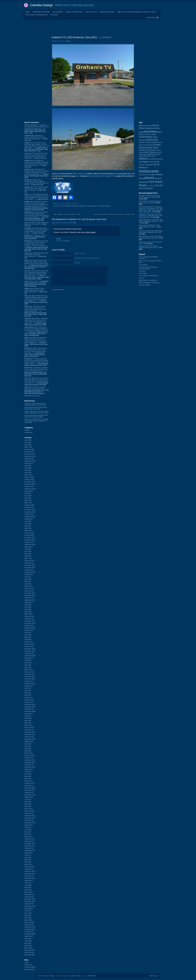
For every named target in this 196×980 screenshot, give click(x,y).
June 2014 (28, 774)
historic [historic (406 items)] (143, 159)
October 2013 (29, 792)
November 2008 (30, 929)
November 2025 (30, 456)
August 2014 (29, 769)
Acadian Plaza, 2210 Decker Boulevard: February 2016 (148, 247)
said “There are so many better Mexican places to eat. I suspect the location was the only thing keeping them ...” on (36, 311)
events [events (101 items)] (141, 145)
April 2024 (28, 500)
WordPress (92, 976)
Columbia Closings (41, 5)
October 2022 (29, 542)
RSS (74, 223)
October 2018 (29, 653)
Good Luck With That (74, 12)
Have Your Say (91, 12)
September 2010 (30, 878)
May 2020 (28, 609)
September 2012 (30, 823)
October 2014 (29, 765)
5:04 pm (67, 241)
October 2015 (29, 737)
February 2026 (29, 449)
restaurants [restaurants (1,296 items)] (149, 171)
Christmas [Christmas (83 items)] (147, 134)
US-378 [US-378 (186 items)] (159, 185)
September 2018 (30, 656)
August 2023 (29, 519)
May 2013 (28, 804)
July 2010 (28, 883)
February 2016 (29, 728)
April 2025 (28, 473)
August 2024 (29, 491)
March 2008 (28, 948)
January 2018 (29, 674)
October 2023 (29, 514)
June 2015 (28, 746)
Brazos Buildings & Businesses (149, 283)
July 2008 (28, 939)
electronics (83, 206)
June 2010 (28, 885)
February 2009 (29, 922)
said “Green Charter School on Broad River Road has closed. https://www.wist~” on (36, 189)
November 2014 (30, 762)
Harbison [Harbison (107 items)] (151, 154)
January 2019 (29, 646)
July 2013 (28, 799)
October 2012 (29, 820)
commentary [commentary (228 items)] (145, 137)
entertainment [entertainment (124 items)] (156, 142)
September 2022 (30, 544)
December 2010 (30, 871)
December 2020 (30, 593)
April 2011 (28, 862)
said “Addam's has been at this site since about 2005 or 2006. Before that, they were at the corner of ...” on (37, 264)
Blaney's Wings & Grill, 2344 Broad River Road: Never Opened (150, 237)
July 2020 (28, 605)
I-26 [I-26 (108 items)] (150, 159)
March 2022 (28, 558)
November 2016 (30, 707)
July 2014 (28, 772)
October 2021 (29, 570)
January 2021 (29, 591)
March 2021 (28, 586)
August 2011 (29, 853)
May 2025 (28, 470)
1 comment (105, 37)
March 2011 (28, 864)
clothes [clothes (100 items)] (154, 134)
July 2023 (28, 521)
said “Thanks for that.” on (35, 237)
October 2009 (29, 904)
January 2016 (29, 730)
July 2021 (28, 577)
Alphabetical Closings (41, 12)
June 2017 (28, 690)
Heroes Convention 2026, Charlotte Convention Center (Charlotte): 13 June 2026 (36, 421)
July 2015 (28, 744)
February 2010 (29, 894)
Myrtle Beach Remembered (148, 280)
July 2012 (28, 827)
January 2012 (29, 841)
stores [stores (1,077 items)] (149, 178)
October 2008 (29, 932)
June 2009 (28, 913)
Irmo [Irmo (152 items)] (154, 159)
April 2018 (28, 667)
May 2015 (28, 748)
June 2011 (28, 857)
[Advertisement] (98, 27)
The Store (54, 15)
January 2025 (29, 479)
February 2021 (29, 588)
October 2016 (29, 709)
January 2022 (29, 563)
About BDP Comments (32, 396)
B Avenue (76, 206)
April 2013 (28, 806)
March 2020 (28, 614)
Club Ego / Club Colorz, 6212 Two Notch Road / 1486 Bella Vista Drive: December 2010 (151, 216)
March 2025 (28, 475)
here (77, 176)
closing (27, 430)
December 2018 (30, 649)
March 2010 (28, 892)
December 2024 (30, 482)
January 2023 (29, 535)
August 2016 (29, 714)
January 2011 (29, 869)
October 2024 (29, 486)
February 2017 (29, 700)
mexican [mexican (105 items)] (142, 165)
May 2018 (28, 665)
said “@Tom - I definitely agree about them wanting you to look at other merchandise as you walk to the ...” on (36, 322)
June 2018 (28, 663)
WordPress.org (29, 969)
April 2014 (28, 779)
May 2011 (28, 860)
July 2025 (28, 466)
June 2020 (28, 607)
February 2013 (29, 811)
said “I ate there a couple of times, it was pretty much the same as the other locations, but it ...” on (36, 372)
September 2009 (30, 906)
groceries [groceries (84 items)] (159, 152)
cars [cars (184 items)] (160, 132)
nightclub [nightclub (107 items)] (149, 165)
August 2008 (29, 936)
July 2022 (28, 549)
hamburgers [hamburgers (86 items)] (143, 154)
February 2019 (29, 644)
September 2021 (30, 572)
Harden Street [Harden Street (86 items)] (151, 156)
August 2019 (29, 630)
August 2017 (29, 686)
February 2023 (29, 533)
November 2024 (30, 484)
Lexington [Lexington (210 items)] (144, 162)
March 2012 (28, 837)
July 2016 (28, 716)
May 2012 (28, 832)
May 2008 (28, 943)
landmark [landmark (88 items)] (160, 159)
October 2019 (29, 626)
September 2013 (30, 795)
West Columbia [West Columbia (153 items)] (146, 188)
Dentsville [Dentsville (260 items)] (152, 140)
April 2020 (28, 612)
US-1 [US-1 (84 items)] (148, 186)
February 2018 (29, 672)
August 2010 (29, 881)
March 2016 (28, 725)
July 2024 (28, 493)
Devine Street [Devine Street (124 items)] (144, 142)
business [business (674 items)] (151, 131)
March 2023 (28, 531)
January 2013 (29, 813)
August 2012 (29, 825)
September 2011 (30, 850)
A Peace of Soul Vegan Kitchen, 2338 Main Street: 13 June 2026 (35, 404)
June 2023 (28, 524)
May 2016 (28, 721)
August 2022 (29, 547)
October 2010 (29, 876)
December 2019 (30, 621)
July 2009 (28, 911)
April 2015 (28, 751)
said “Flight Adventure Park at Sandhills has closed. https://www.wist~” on (36, 255)
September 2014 (30, 767)
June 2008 (28, 941)
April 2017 (28, 695)
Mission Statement (107, 12)
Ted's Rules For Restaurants (36, 15)
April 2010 (28, 890)
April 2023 (28, 528)
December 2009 (30, 899)
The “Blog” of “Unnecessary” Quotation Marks (148, 268)
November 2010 (30, 874)
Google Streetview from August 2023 (101, 176)
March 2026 (28, 447)
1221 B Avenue (67, 206)
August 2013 (29, 797)
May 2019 (28, 637)
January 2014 (29, 786)
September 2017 (30, 684)
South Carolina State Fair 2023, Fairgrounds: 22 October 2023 (114, 214)
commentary (29, 432)
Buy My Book (58, 12)
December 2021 (30, 565)
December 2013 (30, 788)
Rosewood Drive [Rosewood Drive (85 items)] (144, 175)
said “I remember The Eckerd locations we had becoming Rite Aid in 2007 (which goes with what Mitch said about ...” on (37, 173)
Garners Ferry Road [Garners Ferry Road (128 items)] (147, 150)
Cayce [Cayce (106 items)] (141, 134)
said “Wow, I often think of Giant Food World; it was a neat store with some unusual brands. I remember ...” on (36, 352)
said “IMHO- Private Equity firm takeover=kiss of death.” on (37, 224)
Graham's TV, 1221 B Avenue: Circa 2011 (74, 37)
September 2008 (30, 934)
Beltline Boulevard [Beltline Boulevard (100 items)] (145, 126)
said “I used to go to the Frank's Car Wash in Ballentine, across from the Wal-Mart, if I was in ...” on (36, 331)
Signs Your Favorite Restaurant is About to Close (136, 12)
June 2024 (28, 496)
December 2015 (30, 732)
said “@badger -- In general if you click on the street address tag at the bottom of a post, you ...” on (37, 129)
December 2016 (30, 704)
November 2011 (30, 846)
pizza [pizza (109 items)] (146, 168)
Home (28, 12)
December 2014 (30, 760)
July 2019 (28, 633)
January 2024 (29, 507)
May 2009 (28, 915)
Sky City (142, 278)
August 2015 (29, 741)
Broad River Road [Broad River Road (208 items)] (149, 127)
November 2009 (30, 901)
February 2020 (29, 616)
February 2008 (29, 950)
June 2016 (28, 718)
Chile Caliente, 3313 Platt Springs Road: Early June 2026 (36, 408)
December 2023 (30, 510)
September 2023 (30, 517)
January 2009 (29, 925)
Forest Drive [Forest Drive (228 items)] (152, 148)
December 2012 (30, 816)
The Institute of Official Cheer (148, 276)
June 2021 (28, 579)
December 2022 (30, 537)
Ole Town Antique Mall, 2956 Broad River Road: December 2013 (151, 232)
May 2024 (28, 498)
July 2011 (28, 855)
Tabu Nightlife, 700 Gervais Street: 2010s (67, 214)
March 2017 (28, 697)
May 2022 (28, 554)
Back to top (153, 976)
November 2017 (30, 679)
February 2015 (29, 755)
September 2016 (30, 711)
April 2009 (28, 918)
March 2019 (28, 642)
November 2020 (30, 595)
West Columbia (105, 206)
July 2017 (28, 688)
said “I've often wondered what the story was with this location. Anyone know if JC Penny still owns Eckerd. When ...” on (37, 362)
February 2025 (29, 477)
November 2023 (30, 512)
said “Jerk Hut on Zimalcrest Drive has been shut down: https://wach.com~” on (36, 138)
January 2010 (29, 897)
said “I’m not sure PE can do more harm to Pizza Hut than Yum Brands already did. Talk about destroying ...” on (36, 156)
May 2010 (28, 888)
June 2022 (28, 551)
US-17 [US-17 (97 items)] (152, 186)
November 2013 (30, 790)
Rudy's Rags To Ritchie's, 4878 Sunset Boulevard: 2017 (149, 226)
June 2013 (28, 802)
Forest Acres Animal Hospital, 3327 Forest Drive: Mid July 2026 (36, 416)
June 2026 (28, 440)
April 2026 (28, 445)
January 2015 (29, 758)
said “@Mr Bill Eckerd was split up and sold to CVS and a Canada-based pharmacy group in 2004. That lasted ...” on (36, 342)
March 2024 (28, 503)
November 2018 (30, 651)
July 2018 (28, 660)
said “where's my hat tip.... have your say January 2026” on (37, 390)
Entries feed (29, 965)
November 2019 (30, 623)
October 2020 (29, 598)
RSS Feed (151, 18)
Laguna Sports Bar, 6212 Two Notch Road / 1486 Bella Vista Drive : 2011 (37, 412)
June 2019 (28, 635)
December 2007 (30, 955)
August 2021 (29, 575)
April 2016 (28, 723)
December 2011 (30, 843)
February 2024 (29, 505)
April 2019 (28, 639)
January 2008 (29, 952)
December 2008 (30, 927)
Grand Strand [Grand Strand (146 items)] (149, 152)
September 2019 (30, 628)
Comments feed (30, 967)
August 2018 (29, 658)
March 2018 (28, 670)
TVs (98, 206)
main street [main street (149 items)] (154, 162)
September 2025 (30, 461)
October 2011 (29, 848)
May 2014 (28, 776)
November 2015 (30, 735)
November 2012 (30, 818)
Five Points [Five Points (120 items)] (149, 145)
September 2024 (30, 489)
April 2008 (28, 945)
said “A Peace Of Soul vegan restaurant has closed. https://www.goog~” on (36, 291)
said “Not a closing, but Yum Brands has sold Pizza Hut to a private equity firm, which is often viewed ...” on (36, 230)
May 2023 (28, 526)
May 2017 (28, 693)
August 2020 (29, 602)
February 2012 (29, 839)
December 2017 (30, 677)
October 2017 (29, 681)
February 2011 (29, 867)
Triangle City (81, 174)
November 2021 (30, 568)
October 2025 (29, 459)
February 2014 (29, 783)
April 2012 (28, 834)
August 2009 (29, 908)
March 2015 (28, 753)
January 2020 (29, 619)
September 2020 (30, 600)
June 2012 (28, 830)
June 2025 (28, 468)
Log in (27, 962)
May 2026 (28, 442)
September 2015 (30, 739)
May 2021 (28, 582)
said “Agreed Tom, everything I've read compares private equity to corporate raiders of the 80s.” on (36, 182)
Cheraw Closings (144, 285)
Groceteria (142, 271)
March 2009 (28, 920)
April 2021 (28, 584)
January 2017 (29, 702)
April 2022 (28, 556)
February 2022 (29, 561)
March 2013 (28, 809)
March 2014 (28, 781)
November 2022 (30, 540)
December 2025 (30, 454)
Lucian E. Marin (75, 976)
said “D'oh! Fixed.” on (36, 284)
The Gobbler (143, 273)
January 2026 (29, 452)
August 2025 (29, 463)
